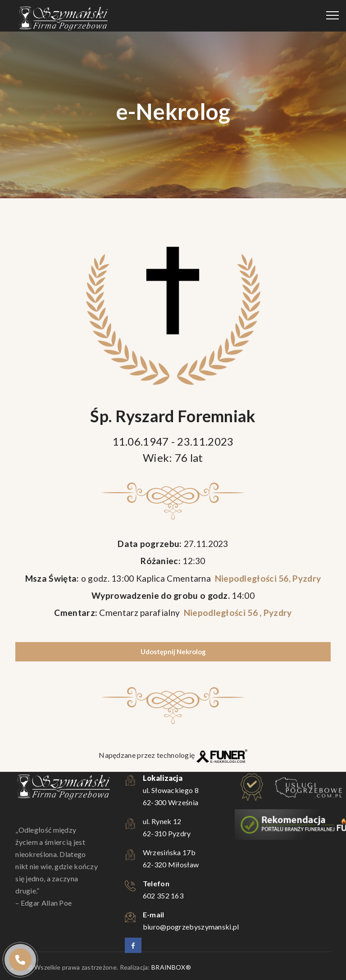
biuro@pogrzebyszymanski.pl (191, 927)
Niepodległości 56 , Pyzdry (237, 613)
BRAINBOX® (171, 967)
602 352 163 (163, 896)
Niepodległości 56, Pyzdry (267, 578)
